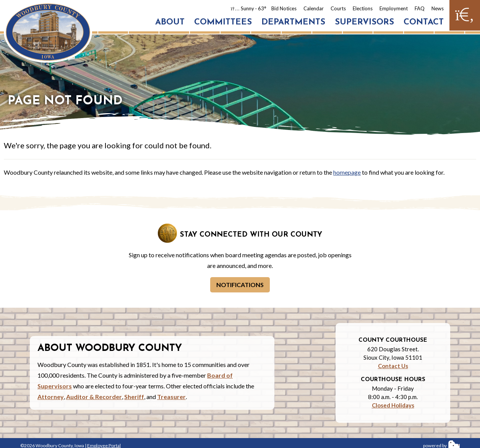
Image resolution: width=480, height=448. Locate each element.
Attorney (51, 397)
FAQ (420, 8)
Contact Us (393, 366)
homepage (347, 172)
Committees (223, 22)
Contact (424, 22)
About (170, 22)
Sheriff (134, 397)
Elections (363, 8)
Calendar (314, 8)
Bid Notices (284, 8)
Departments (293, 22)
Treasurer (171, 397)
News (438, 8)
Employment (394, 8)
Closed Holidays (393, 405)
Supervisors (364, 22)
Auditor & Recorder (94, 397)
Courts (338, 8)
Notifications (240, 285)
